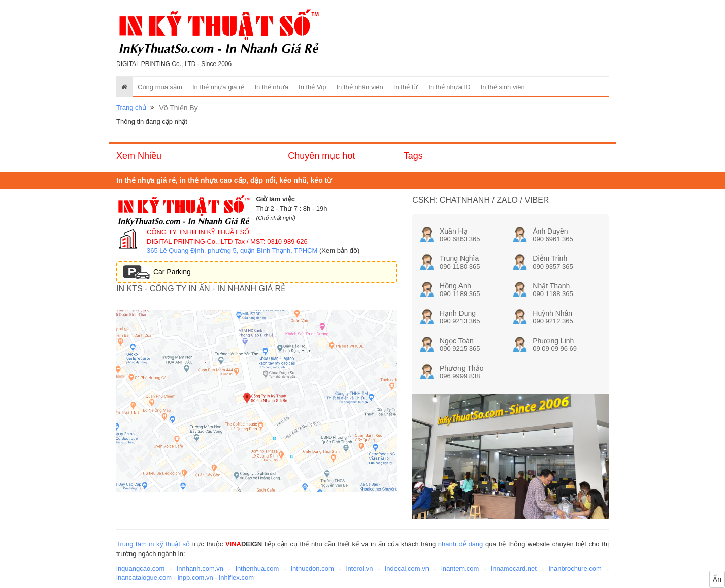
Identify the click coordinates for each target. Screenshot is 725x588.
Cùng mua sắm (160, 87)
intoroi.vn (360, 568)
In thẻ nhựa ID (449, 87)
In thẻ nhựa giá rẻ (219, 87)
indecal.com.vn (407, 568)
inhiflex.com (236, 578)
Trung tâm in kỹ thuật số (153, 544)
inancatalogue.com (144, 578)
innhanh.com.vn (200, 568)
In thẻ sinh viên (503, 87)
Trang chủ (131, 107)
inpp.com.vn (195, 578)
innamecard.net (514, 568)
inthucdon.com (312, 568)
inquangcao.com (140, 568)
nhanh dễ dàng (461, 544)
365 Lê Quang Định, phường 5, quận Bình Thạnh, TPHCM (232, 251)
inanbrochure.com (575, 568)
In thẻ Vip (312, 87)
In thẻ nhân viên (360, 87)
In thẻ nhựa (271, 87)
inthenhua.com (257, 568)
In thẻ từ (406, 87)
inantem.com (460, 568)
